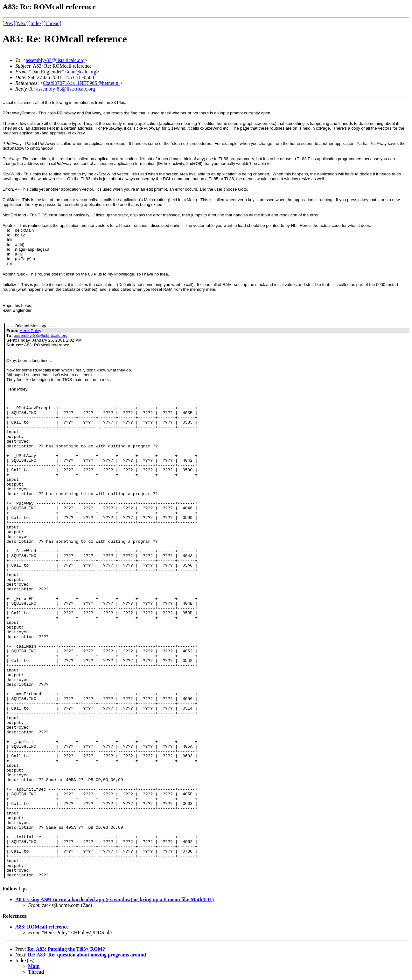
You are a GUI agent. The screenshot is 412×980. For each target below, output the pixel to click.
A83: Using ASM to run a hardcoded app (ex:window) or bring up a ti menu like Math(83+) (115, 899)
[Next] (22, 23)
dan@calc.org (82, 72)
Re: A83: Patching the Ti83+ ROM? (66, 949)
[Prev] (9, 23)
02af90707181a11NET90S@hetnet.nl (81, 83)
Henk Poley (30, 331)
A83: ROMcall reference (42, 927)
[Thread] (52, 23)
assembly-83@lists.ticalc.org (55, 60)
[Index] (36, 23)
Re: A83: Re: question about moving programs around (87, 955)
